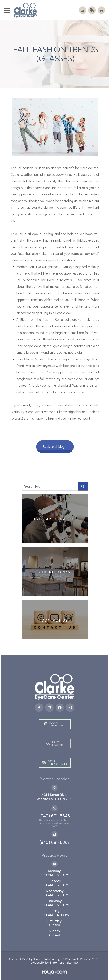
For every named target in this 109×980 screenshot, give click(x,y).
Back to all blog (54, 446)
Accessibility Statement (48, 963)
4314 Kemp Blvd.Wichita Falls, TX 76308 (55, 797)
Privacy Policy (89, 959)
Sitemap (72, 963)
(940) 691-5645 (55, 816)
